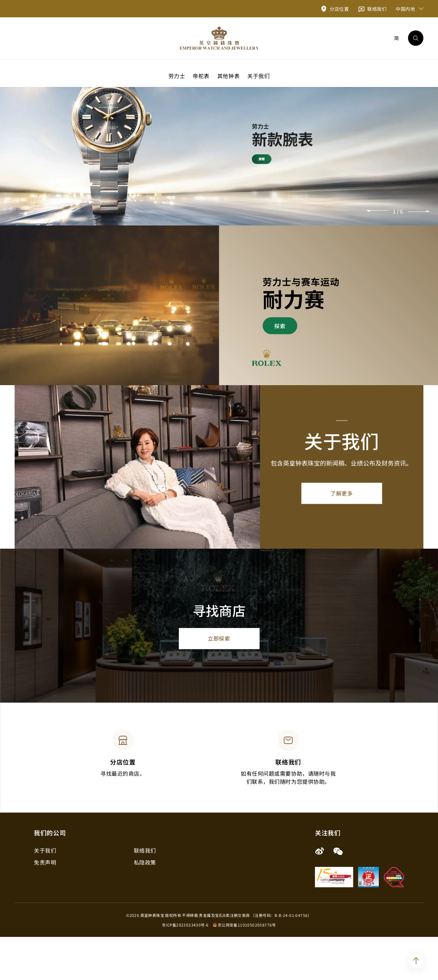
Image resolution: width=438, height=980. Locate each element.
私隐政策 (145, 905)
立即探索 (219, 682)
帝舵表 (201, 75)
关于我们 (258, 75)
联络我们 (145, 893)
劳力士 (177, 75)
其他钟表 (228, 75)
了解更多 (341, 536)
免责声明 (45, 905)
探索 (280, 369)
